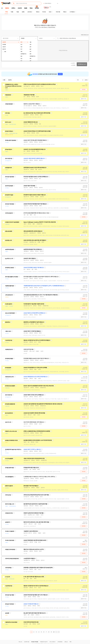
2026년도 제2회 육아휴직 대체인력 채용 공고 (34, 158)
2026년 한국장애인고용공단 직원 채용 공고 (34, 268)
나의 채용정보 (72, 12)
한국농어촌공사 (9, 149)
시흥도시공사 (8, 331)
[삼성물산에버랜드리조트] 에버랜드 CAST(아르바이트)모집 (38, 440)
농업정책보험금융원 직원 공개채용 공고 (33, 249)
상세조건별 (29, 12)
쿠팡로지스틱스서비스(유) (11, 431)
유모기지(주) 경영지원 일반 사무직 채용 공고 (34, 422)
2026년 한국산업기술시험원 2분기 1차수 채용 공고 (36, 595)
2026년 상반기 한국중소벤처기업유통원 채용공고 (35, 140)
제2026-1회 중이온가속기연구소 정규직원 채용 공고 (36, 586)
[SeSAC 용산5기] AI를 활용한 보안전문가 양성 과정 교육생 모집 (39, 386)
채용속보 (38, 12)
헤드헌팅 (44, 12)
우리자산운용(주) (9, 213)
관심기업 (10, 80)
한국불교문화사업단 (10, 468)
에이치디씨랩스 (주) (10, 504)
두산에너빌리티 (9, 304)
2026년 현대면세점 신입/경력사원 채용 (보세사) (35, 540)
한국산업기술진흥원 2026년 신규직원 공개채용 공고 (36, 177)
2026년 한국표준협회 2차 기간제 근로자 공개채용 (35, 368)
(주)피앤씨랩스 (8, 568)
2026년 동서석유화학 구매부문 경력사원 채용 (34, 413)
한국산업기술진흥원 (10, 177)
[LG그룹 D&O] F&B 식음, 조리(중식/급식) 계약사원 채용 (37, 113)
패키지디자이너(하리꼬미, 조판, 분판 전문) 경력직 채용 (36, 522)
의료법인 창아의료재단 (10, 550)
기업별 (17, 12)
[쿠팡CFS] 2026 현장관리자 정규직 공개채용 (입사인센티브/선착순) (40, 84)
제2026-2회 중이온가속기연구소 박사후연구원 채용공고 (37, 340)
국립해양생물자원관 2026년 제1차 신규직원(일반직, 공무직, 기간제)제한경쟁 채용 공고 (44, 286)
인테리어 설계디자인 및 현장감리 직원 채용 (33, 513)
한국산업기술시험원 (10, 595)
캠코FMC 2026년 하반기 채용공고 (32, 104)
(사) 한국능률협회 (9, 459)
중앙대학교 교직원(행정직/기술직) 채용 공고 (34, 322)
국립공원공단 (8, 95)
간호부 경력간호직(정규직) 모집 (31, 622)
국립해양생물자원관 (10, 286)
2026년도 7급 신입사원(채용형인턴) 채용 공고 (34, 149)
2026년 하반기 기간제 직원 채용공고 (32, 331)
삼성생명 (7, 613)
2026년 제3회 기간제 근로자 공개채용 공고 (34, 395)
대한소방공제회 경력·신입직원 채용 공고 (33, 231)
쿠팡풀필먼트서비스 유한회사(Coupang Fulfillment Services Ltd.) (13, 86)
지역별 (6, 12)
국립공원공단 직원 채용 (29, 95)
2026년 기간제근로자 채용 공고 (31, 604)
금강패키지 (8, 522)
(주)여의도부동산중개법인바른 (12, 559)
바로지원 (84, 89)
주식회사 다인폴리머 (10, 531)
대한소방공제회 (9, 231)
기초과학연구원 (9, 340)
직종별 (12, 12)
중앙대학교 (8, 322)
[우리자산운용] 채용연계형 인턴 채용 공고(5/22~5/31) (36, 213)
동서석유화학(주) (9, 413)
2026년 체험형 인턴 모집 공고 (31, 122)
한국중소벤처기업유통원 (11, 140)
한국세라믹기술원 (9, 195)
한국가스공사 (8, 122)
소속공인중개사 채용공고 (29, 559)
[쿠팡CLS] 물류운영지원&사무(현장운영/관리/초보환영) (37, 431)
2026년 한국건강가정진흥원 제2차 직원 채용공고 (35, 204)
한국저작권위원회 (9, 186)
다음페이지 (56, 632)
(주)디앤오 (7, 113)
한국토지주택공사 (9, 131)
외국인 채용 (58, 12)
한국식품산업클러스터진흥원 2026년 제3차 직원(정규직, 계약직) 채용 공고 (41, 277)
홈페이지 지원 (84, 99)
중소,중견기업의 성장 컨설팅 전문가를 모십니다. (35, 613)
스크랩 (4, 80)
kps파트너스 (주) (9, 259)
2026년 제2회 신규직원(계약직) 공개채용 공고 (34, 313)
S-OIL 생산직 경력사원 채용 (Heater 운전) (34, 577)
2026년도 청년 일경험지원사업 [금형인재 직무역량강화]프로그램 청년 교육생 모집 (43, 404)
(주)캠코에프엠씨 (9, 104)
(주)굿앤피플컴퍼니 (9, 477)
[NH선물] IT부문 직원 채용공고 (31, 486)
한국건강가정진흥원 (10, 204)
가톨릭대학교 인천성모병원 (11, 622)
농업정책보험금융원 (10, 249)
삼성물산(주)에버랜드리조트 (11, 440)
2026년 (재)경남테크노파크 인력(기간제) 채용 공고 (35, 377)
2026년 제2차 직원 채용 (29, 186)
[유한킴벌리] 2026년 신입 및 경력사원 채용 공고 (35, 168)
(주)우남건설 (8, 495)
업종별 (23, 12)
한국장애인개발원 (9, 359)
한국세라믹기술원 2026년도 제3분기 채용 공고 (35, 195)
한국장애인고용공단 (10, 268)
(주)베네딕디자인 (9, 513)
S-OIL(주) (7, 577)
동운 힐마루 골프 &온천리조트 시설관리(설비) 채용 (35, 504)
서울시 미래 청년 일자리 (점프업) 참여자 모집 (34, 459)
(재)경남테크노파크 (9, 377)
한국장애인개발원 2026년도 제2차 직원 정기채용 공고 (36, 359)
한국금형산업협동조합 (10, 404)
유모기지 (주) (8, 422)
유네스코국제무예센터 (10, 313)
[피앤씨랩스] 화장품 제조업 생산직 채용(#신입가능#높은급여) (38, 568)
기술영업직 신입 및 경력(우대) (31, 531)
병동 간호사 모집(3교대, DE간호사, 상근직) (34, 549)
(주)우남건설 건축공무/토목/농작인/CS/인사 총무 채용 (36, 495)
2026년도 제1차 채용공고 (30, 258)
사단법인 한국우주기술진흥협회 (12, 222)
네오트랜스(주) (8, 240)
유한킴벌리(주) (8, 168)
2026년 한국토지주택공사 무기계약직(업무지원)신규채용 (37, 131)
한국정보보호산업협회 (10, 386)
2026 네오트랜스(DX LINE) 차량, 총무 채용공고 (35, 240)
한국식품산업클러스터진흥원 (11, 277)
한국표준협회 (8, 368)
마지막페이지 (59, 632)
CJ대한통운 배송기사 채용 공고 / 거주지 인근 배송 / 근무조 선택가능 (39, 477)
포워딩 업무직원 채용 (28, 349)
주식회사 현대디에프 (10, 540)
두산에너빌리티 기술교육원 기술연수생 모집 (34, 304)
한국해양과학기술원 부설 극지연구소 (13, 449)
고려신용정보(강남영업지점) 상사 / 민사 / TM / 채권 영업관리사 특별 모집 (41, 295)
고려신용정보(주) (9, 295)
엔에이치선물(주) (9, 486)
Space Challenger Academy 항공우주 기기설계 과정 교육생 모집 (40, 222)
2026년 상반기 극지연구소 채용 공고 (32, 449)
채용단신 (65, 12)
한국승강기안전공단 (10, 604)
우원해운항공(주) (9, 349)
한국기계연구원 (9, 159)
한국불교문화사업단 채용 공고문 (31, 468)
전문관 (50, 12)
